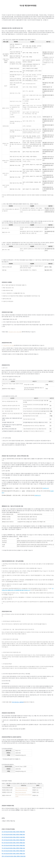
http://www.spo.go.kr (21, 792)
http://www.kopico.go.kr (21, 788)
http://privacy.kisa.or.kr (21, 790)
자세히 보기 (46, 488)
